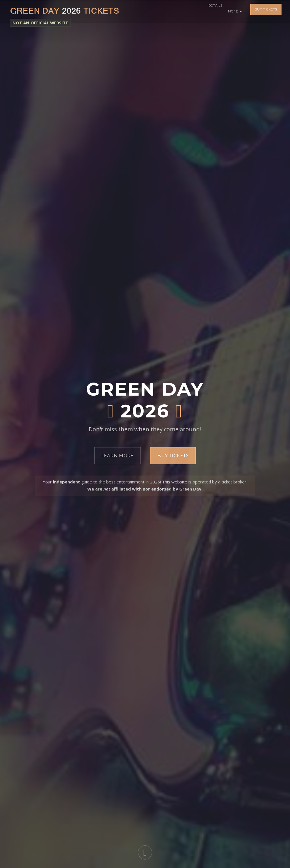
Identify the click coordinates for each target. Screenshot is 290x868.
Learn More (118, 456)
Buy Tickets (266, 11)
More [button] (235, 11)
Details (212, 11)
